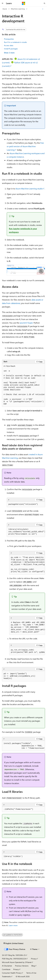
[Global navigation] (3, 3)
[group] (23, 385)
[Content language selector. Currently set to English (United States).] (13, 943)
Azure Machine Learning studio (29, 189)
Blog (33, 966)
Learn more (13, 925)
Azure (5, 9)
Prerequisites (9, 39)
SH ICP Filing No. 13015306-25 (14, 955)
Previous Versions (22, 966)
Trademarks (6, 976)
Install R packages (11, 49)
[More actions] (43, 9)
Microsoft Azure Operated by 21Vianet (17, 962)
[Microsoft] (24, 3)
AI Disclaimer (7, 966)
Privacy (34, 959)
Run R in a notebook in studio (15, 42)
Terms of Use (31, 973)
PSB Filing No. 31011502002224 (14, 959)
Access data (9, 45)
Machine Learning (18, 9)
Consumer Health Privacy (12, 973)
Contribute (6, 969)
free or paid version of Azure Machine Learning (25, 146)
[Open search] (44, 3)
